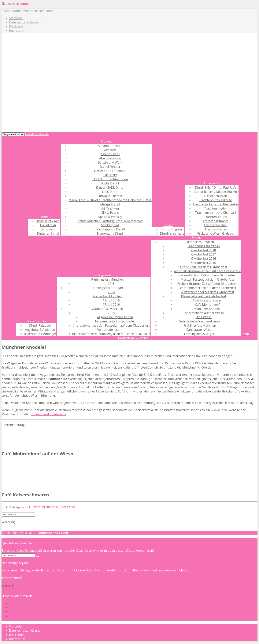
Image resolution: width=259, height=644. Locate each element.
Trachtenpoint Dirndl (110, 229)
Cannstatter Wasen (200, 330)
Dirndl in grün (172, 229)
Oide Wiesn (204, 317)
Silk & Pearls (110, 213)
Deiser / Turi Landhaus (110, 171)
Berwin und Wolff (110, 162)
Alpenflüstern (110, 154)
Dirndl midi (48, 225)
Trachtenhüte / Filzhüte (216, 200)
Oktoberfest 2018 (204, 250)
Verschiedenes (107, 330)
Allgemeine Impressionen (115, 317)
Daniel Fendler (110, 167)
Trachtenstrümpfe (216, 221)
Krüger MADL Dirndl (110, 188)
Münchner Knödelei (207, 309)
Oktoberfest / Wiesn (200, 242)
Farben (168, 225)
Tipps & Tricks (36, 321)
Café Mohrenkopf (207, 305)
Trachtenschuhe (216, 217)
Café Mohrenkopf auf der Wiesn (37, 454)
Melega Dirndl (110, 204)
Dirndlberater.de (37, 134)
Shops (246, 334)
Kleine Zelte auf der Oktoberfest (204, 296)
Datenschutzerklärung (25, 22)
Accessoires (212, 183)
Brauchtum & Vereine (133, 338)
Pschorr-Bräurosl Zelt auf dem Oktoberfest (207, 284)
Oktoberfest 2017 (204, 254)
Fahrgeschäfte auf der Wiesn (204, 313)
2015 (111, 284)
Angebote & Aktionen (40, 330)
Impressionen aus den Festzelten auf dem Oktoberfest (111, 325)
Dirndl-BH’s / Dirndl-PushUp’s (216, 188)
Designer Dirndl (48, 233)
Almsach (110, 150)
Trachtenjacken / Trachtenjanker (216, 204)
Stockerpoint (110, 225)
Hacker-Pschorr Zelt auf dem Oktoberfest (207, 275)
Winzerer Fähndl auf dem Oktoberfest (207, 292)
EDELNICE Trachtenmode (110, 179)
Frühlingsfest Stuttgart (107, 288)
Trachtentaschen (216, 225)
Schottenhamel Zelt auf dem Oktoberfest (207, 288)
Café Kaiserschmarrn (207, 300)
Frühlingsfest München (107, 279)
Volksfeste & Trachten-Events (200, 321)
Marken (106, 142)
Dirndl (44, 217)
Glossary (8, 585)
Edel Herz (110, 175)
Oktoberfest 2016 (204, 259)
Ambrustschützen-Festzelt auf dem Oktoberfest (207, 271)
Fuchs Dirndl (110, 183)
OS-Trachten (110, 208)
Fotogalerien (104, 275)
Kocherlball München (108, 296)
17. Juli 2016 (111, 305)
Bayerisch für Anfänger (40, 334)
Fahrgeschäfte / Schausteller (115, 321)
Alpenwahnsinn (110, 158)
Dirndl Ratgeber (40, 325)
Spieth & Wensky (110, 217)
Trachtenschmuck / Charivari (216, 213)
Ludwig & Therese (110, 196)
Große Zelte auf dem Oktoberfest (203, 267)
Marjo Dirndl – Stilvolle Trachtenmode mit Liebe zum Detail (110, 200)
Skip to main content (16, 4)
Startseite (16, 18)
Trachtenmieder (215, 208)
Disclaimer (17, 26)
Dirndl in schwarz (172, 233)
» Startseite (27, 533)
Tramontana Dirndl (110, 233)
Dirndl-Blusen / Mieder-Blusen (216, 192)
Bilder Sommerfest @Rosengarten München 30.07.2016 (111, 334)
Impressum (17, 31)
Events (196, 238)
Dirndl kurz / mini (48, 221)
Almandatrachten (110, 146)
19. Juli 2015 (111, 300)
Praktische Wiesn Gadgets (216, 233)
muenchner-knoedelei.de (48, 414)
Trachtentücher (216, 229)
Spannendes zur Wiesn (204, 246)
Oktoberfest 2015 (204, 263)
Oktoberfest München (108, 309)
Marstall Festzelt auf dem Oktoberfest (207, 279)
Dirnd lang (48, 229)
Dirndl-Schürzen (216, 196)
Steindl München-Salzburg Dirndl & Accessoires (110, 221)
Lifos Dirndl (110, 192)
